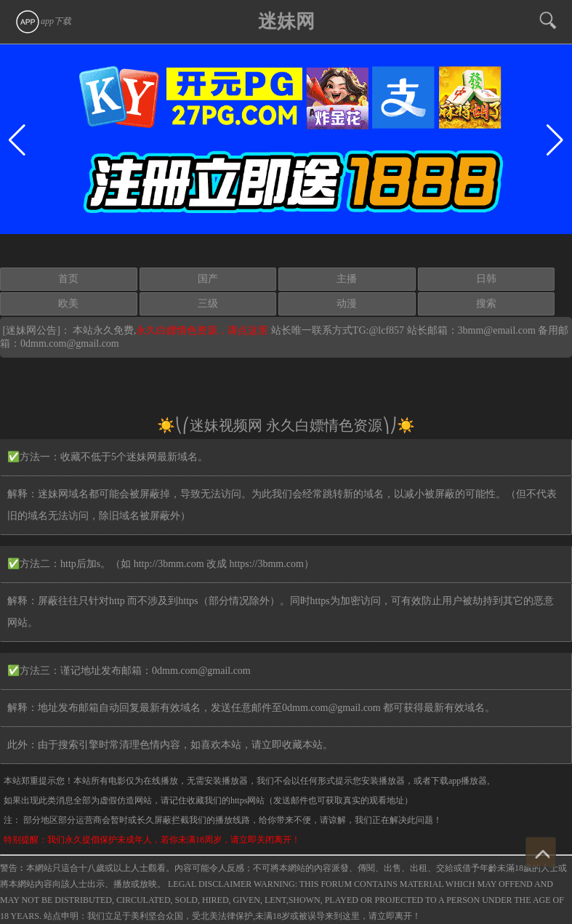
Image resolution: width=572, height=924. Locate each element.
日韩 (486, 279)
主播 (347, 279)
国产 (208, 279)
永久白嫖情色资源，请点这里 (204, 330)
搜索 (486, 304)
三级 (208, 304)
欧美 (68, 304)
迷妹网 (286, 21)
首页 (68, 279)
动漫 (347, 304)
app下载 (43, 21)
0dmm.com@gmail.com (70, 344)
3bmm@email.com (497, 330)
